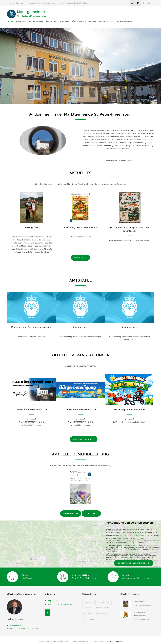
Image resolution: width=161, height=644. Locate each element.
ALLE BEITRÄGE (80, 255)
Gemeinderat (90, 617)
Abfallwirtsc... (104, 600)
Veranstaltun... (103, 605)
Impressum (53, 598)
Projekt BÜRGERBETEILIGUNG (31, 407)
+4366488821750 (16, 623)
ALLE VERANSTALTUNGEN (84, 437)
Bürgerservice (119, 13)
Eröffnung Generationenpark (130, 407)
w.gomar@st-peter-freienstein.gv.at (24, 626)
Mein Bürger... (102, 611)
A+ (133, 3)
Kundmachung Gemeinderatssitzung (32, 325)
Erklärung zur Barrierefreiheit (60, 602)
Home (51, 13)
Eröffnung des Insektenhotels (80, 225)
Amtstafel (78, 13)
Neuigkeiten (92, 13)
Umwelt (133, 13)
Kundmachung (80, 325)
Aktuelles (88, 600)
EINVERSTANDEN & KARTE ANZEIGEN (134, 561)
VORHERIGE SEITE (71, 511)
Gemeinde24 (59, 639)
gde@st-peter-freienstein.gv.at (43, 3)
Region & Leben (56, 19)
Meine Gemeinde (64, 13)
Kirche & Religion (74, 19)
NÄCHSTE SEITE (91, 511)
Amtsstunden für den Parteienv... (76, 3)
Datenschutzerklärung (113, 639)
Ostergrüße (32, 225)
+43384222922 (18, 3)
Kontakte (105, 13)
